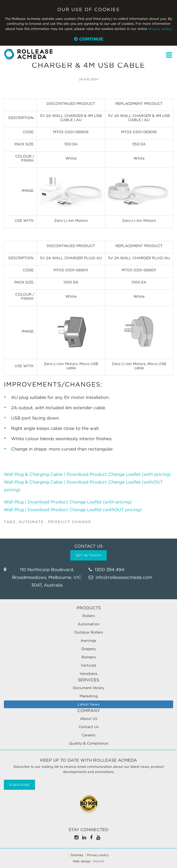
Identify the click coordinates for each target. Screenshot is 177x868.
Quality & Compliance (88, 743)
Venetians (88, 674)
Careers (88, 735)
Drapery (89, 649)
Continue (88, 39)
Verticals (88, 665)
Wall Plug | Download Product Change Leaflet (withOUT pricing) (73, 510)
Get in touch (88, 555)
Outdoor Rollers (89, 632)
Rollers (89, 616)
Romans (89, 657)
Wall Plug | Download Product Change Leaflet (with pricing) (68, 502)
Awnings (88, 641)
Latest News (89, 704)
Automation (89, 624)
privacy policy (160, 29)
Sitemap (77, 855)
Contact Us (89, 727)
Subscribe (19, 785)
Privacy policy (98, 855)
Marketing (89, 696)
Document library (89, 688)
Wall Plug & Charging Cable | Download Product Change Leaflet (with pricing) (88, 474)
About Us (89, 719)
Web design (82, 861)
